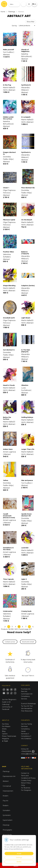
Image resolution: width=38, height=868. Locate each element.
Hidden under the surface (8, 118)
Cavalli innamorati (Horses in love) (9, 516)
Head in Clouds (9, 385)
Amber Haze (8, 449)
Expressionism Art (9, 776)
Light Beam (26, 318)
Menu (12, 4)
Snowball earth (9, 318)
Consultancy (25, 729)
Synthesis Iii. (26, 85)
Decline (19, 862)
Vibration (25, 385)
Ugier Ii (24, 579)
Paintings (6, 771)
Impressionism (8, 791)
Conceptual (7, 786)
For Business (26, 788)
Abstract (6, 781)
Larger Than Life (28, 449)
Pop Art (5, 801)
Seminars (24, 726)
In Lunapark (26, 117)
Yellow (6, 480)
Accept (19, 853)
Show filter (31, 22)
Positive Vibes (8, 252)
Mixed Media (7, 835)
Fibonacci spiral (9, 220)
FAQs (23, 785)
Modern (6, 796)
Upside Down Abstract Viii (26, 515)
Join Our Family (27, 724)
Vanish (23, 731)
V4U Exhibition (26, 739)
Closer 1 (6, 188)
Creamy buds (26, 611)
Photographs (7, 830)
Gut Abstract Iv (9, 350)
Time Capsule (8, 579)
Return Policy (26, 783)
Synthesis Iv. (26, 152)
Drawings (6, 825)
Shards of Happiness (25, 51)
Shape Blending (9, 286)
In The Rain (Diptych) (26, 351)
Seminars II (25, 734)
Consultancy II (26, 736)
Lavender (25, 548)
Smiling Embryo (27, 417)
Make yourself (9, 50)
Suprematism (8, 820)
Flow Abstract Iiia (28, 188)
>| (33, 627)
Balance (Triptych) (25, 253)
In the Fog (7, 85)
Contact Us (25, 773)
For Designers (26, 790)
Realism (6, 806)
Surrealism (6, 810)
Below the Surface (7, 418)
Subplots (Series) (28, 286)
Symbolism (7, 815)
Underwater (8, 611)
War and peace (27, 480)
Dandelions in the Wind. (8, 549)
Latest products (24, 26)
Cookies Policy (26, 780)
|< (5, 627)
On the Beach (27, 220)
